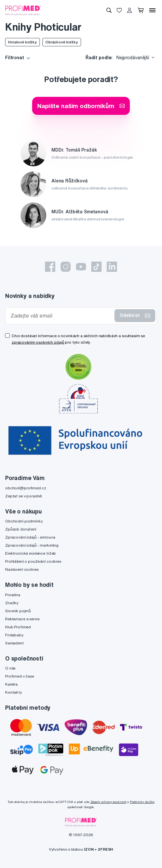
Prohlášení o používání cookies (33, 561)
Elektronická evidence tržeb (31, 553)
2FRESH (105, 849)
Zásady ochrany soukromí (108, 802)
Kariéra (11, 684)
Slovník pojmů (18, 611)
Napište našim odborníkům (81, 106)
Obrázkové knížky (62, 42)
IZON (89, 849)
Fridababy (14, 635)
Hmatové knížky (22, 42)
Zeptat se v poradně (23, 496)
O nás (10, 668)
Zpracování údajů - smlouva (30, 537)
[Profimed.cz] (23, 10)
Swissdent (14, 643)
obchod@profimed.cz (26, 488)
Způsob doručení (21, 529)
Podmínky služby (142, 802)
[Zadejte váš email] (61, 316)
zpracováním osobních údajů (38, 342)
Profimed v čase (20, 676)
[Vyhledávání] (109, 10)
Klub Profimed (18, 627)
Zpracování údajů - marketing (32, 545)
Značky (12, 603)
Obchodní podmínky (24, 521)
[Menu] (152, 10)
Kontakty (14, 692)
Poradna (13, 595)
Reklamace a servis (22, 619)
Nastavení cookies (22, 569)
